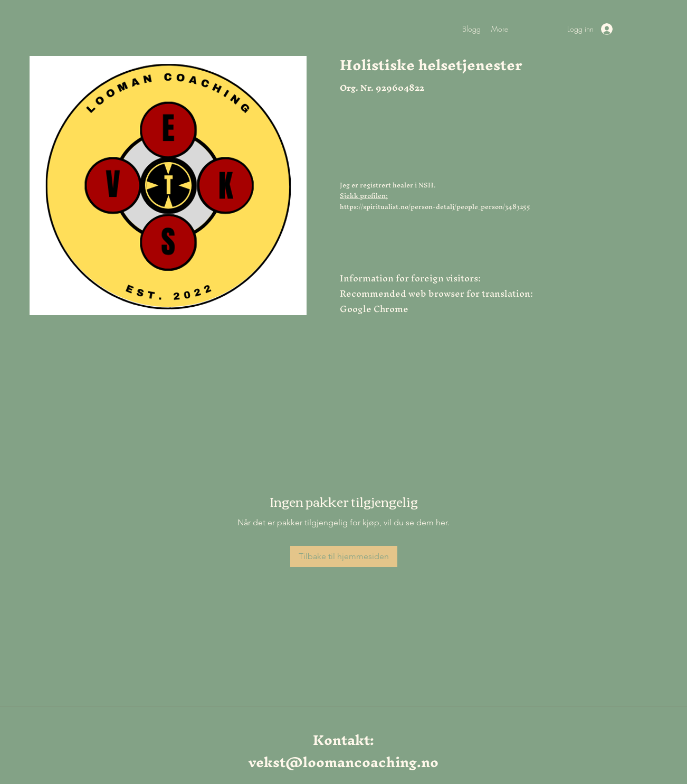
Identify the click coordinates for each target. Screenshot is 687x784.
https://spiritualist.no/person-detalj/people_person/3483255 (435, 207)
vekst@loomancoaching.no (343, 762)
